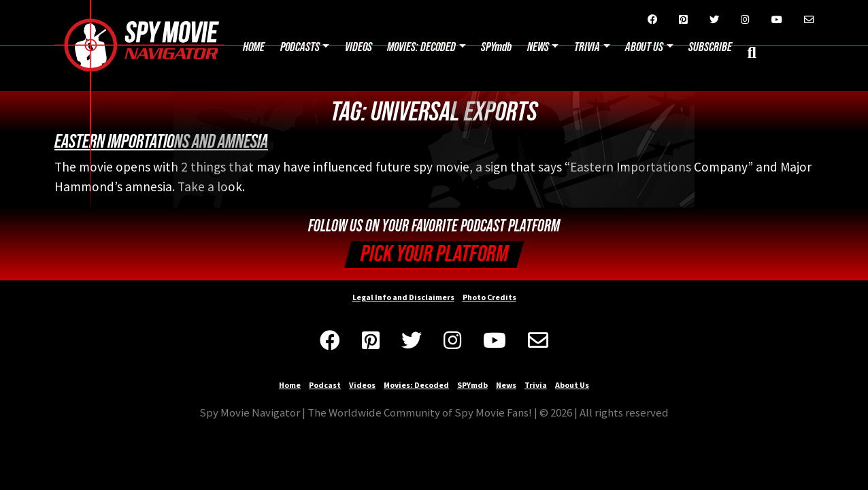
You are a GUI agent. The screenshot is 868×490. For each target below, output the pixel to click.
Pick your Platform (434, 254)
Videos (358, 47)
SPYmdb (496, 47)
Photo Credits (489, 297)
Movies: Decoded (421, 47)
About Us (572, 385)
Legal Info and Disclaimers (403, 297)
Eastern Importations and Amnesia (161, 142)
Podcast (325, 385)
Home (254, 47)
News (538, 47)
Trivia (587, 47)
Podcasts (300, 47)
